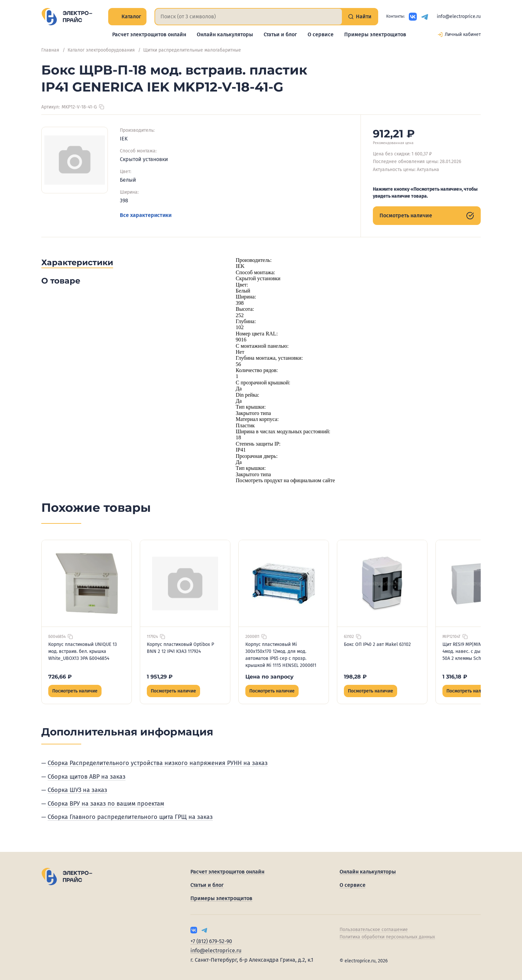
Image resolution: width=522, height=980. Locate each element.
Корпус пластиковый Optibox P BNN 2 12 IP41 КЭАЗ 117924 (180, 648)
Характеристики (77, 262)
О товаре (61, 281)
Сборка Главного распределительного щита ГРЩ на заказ (130, 817)
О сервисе (321, 34)
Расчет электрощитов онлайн (149, 34)
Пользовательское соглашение (374, 930)
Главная (50, 50)
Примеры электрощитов (375, 34)
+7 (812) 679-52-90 (211, 941)
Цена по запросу (269, 677)
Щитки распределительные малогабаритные (192, 50)
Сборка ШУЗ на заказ (77, 790)
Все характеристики (146, 215)
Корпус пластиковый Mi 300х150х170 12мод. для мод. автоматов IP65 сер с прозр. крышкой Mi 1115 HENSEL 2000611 (281, 655)
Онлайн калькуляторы (225, 34)
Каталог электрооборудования (101, 50)
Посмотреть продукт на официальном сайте (285, 480)
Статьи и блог (280, 34)
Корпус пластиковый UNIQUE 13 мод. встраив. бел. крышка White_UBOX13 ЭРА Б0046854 (83, 651)
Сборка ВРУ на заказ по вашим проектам (106, 804)
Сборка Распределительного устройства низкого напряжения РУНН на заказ (158, 763)
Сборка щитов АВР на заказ (87, 777)
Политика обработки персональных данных (387, 937)
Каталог (127, 16)
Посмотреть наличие (427, 216)
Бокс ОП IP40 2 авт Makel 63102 (377, 644)
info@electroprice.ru (459, 16)
